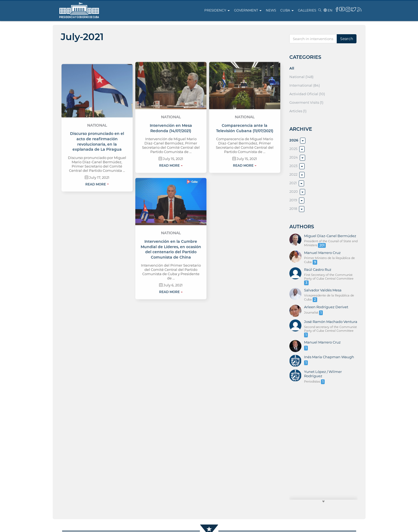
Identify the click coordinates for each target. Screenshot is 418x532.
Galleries (307, 10)
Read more (96, 212)
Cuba (287, 10)
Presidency (217, 10)
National (97, 153)
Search (347, 39)
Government (248, 10)
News (271, 10)
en (328, 10)
